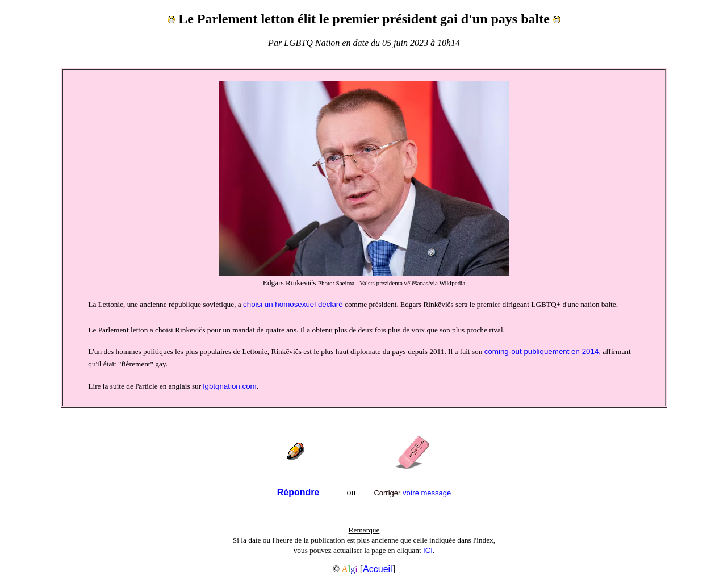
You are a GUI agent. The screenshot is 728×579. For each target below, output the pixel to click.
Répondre (298, 492)
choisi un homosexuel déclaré (293, 304)
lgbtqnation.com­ (230, 386)
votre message (412, 493)
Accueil (378, 569)
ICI (428, 550)
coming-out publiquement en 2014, (543, 351)
